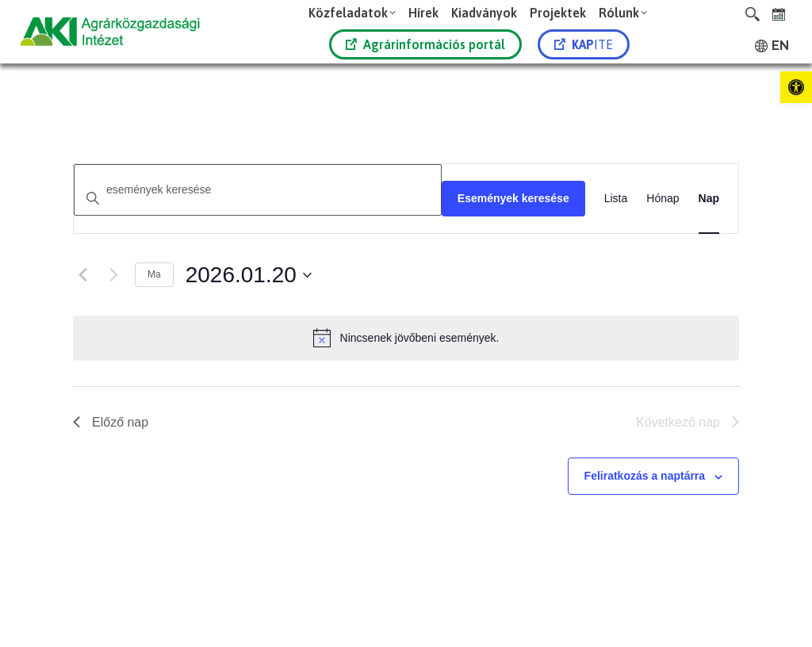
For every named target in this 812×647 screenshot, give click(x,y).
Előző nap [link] (111, 422)
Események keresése (513, 198)
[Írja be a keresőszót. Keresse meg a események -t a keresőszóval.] (258, 190)
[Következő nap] (113, 275)
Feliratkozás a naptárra (645, 476)
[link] (796, 87)
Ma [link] (154, 274)
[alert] (406, 338)
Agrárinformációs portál (425, 44)
